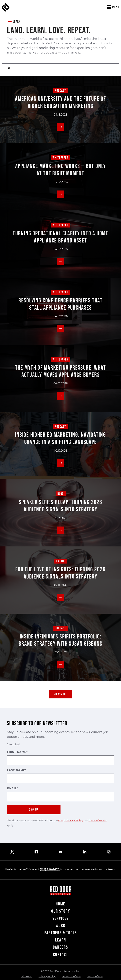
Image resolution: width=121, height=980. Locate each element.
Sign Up (34, 810)
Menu (116, 7)
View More (60, 694)
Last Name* (61, 776)
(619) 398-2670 (50, 869)
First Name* (61, 758)
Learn (61, 940)
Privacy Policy (47, 976)
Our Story (61, 911)
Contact (61, 954)
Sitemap (27, 976)
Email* (61, 794)
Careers (60, 947)
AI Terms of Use (71, 976)
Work (61, 926)
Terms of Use (95, 976)
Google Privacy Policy (71, 821)
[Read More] (60, 127)
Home (60, 904)
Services (61, 918)
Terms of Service (98, 821)
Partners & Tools (61, 933)
